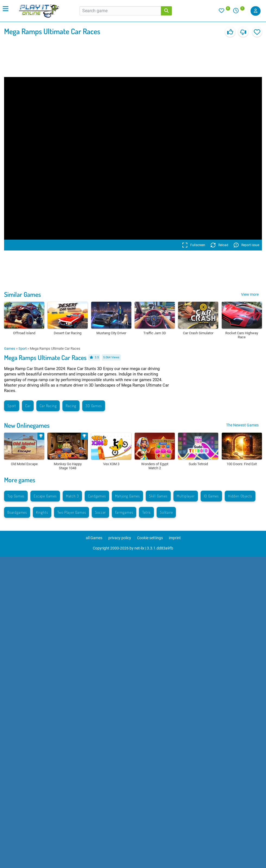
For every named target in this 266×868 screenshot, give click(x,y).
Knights (42, 512)
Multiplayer (186, 496)
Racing (71, 406)
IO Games (211, 496)
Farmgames (124, 512)
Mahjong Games (127, 496)
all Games (94, 538)
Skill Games (158, 496)
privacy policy (120, 538)
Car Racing (48, 406)
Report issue (246, 245)
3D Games (94, 406)
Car (28, 406)
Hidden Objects (240, 496)
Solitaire (166, 512)
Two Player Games (72, 512)
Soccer (100, 512)
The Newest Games (242, 425)
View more (250, 294)
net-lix (139, 548)
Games (10, 348)
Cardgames (97, 496)
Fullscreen (194, 245)
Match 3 (72, 496)
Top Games (16, 496)
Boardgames (17, 512)
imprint (175, 538)
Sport (23, 348)
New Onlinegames (27, 425)
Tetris (146, 512)
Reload (219, 245)
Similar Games (23, 294)
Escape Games (45, 496)
